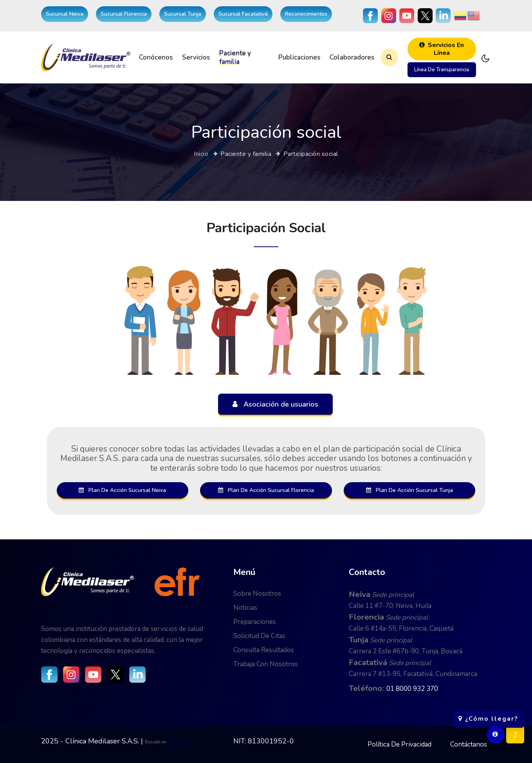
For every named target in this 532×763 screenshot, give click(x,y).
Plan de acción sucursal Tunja (409, 490)
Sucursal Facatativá (243, 14)
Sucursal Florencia (124, 14)
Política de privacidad (399, 744)
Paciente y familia (235, 57)
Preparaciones (255, 622)
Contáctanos (469, 744)
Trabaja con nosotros (266, 664)
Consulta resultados (264, 650)
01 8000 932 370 (412, 689)
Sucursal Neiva (65, 14)
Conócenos (156, 57)
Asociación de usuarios (275, 404)
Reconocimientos (306, 14)
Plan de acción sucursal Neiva (122, 490)
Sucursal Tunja (183, 14)
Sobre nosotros (257, 594)
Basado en (156, 742)
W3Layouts (180, 742)
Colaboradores (352, 57)
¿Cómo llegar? (488, 715)
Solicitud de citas (259, 636)
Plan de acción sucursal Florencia (266, 490)
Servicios (196, 57)
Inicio (201, 154)
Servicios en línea (442, 49)
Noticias (245, 608)
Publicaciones (299, 57)
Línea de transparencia (442, 70)
